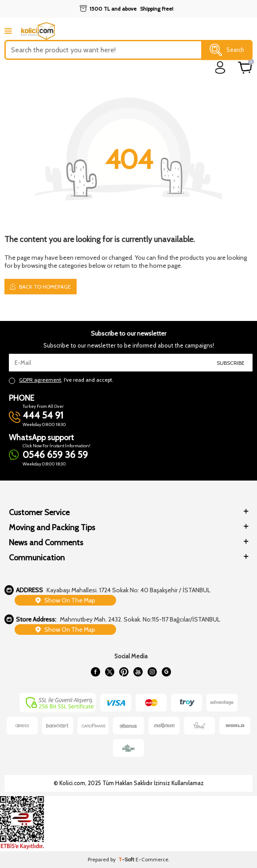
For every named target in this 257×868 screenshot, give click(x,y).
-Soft (127, 859)
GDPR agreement (40, 380)
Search (227, 50)
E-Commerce (152, 859)
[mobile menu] (8, 31)
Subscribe (231, 363)
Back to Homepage (41, 286)
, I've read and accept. (61, 380)
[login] (220, 68)
